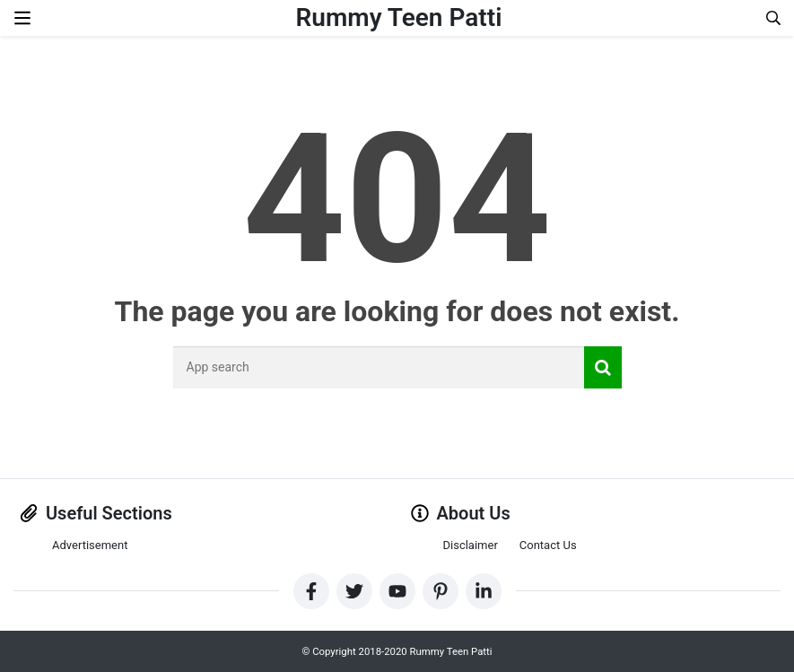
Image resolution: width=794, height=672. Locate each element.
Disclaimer (471, 545)
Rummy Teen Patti (399, 17)
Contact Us (548, 545)
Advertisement (90, 545)
